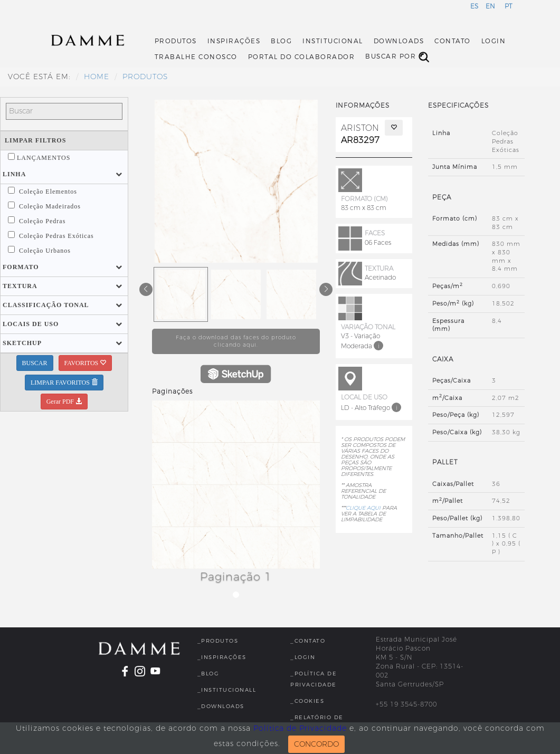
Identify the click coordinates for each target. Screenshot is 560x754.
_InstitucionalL (227, 690)
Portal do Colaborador (302, 57)
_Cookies (307, 701)
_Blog (208, 674)
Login (494, 41)
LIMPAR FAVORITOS (64, 383)
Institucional (333, 41)
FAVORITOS (86, 363)
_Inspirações (222, 657)
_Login (303, 657)
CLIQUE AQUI (363, 508)
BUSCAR (35, 363)
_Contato (308, 641)
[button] (14, 174)
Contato (453, 41)
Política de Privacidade (300, 728)
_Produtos (218, 641)
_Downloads (221, 706)
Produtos (176, 41)
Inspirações (234, 41)
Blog (281, 41)
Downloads (399, 41)
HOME (97, 77)
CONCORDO (316, 744)
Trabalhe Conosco (196, 57)
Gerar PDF (64, 402)
